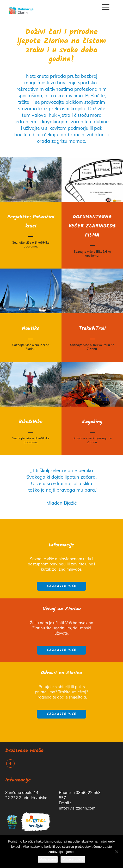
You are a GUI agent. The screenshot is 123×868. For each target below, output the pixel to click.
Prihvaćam (48, 859)
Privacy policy (73, 859)
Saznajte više (62, 586)
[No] (116, 852)
